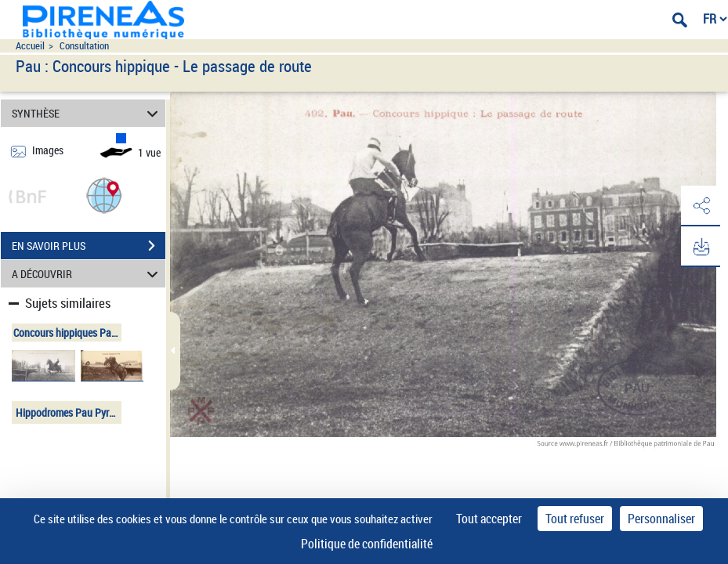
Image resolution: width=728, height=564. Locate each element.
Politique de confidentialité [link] (367, 544)
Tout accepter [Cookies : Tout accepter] (489, 519)
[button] (104, 195)
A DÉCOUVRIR (87, 274)
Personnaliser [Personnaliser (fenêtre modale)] (661, 519)
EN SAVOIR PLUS (89, 246)
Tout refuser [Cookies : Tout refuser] (575, 519)
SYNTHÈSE (87, 113)
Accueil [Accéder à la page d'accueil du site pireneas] (30, 46)
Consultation (84, 46)
